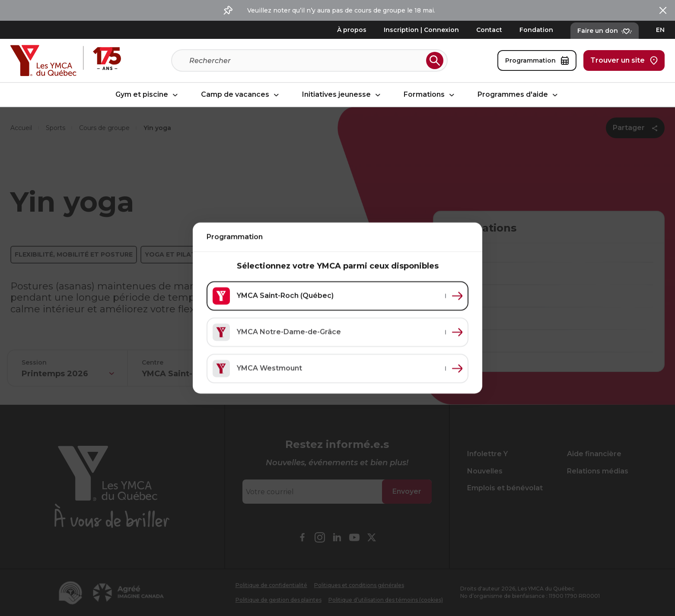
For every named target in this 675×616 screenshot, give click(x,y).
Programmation (537, 60)
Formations (430, 95)
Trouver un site (624, 60)
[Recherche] (306, 60)
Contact (489, 30)
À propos (352, 30)
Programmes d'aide (519, 95)
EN (660, 30)
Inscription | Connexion (421, 30)
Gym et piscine (148, 95)
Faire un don (605, 31)
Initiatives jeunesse (342, 95)
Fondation (536, 30)
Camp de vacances (241, 95)
